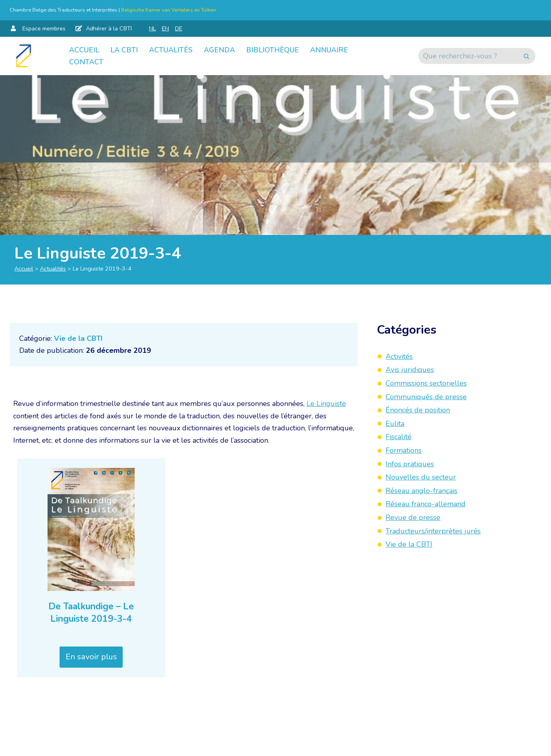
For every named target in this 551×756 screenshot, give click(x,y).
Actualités (171, 50)
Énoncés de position (418, 410)
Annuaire (329, 50)
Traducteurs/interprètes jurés (433, 531)
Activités (399, 356)
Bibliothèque (273, 50)
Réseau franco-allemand (426, 504)
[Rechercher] (468, 56)
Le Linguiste (326, 404)
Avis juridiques (410, 370)
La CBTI (124, 50)
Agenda (219, 50)
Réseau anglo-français (422, 491)
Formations (404, 450)
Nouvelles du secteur (421, 477)
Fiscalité (399, 437)
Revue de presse (413, 517)
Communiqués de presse (426, 397)
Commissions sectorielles (426, 383)
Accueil (84, 50)
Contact (86, 62)
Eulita (395, 424)
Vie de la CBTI (78, 338)
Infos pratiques (410, 464)
